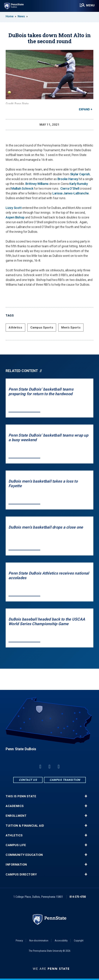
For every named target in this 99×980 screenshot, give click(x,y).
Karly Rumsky (79, 184)
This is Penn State (21, 796)
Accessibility (61, 941)
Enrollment (16, 816)
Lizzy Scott (14, 208)
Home (10, 16)
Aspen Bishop (15, 217)
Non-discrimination (39, 941)
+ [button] (86, 796)
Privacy (19, 941)
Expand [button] (84, 109)
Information (16, 865)
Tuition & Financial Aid (25, 826)
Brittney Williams (37, 184)
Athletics (15, 327)
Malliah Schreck (22, 188)
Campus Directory (21, 874)
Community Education (24, 855)
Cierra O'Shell (70, 188)
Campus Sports (42, 327)
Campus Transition (65, 780)
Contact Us (28, 780)
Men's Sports (71, 327)
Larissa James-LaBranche (71, 193)
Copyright (79, 941)
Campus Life (16, 845)
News (21, 16)
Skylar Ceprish (80, 174)
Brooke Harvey (68, 179)
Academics (15, 806)
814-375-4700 (78, 897)
